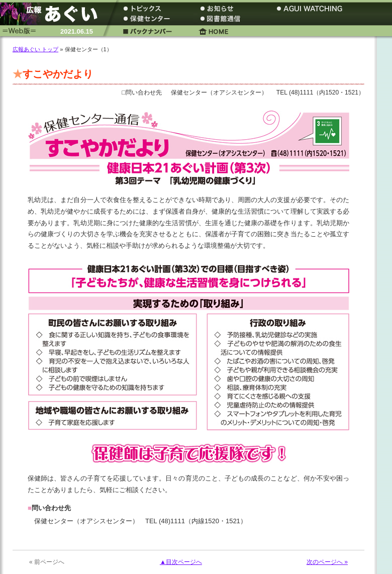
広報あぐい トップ (35, 49)
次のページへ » (327, 562)
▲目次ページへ (181, 562)
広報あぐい (53, 14)
